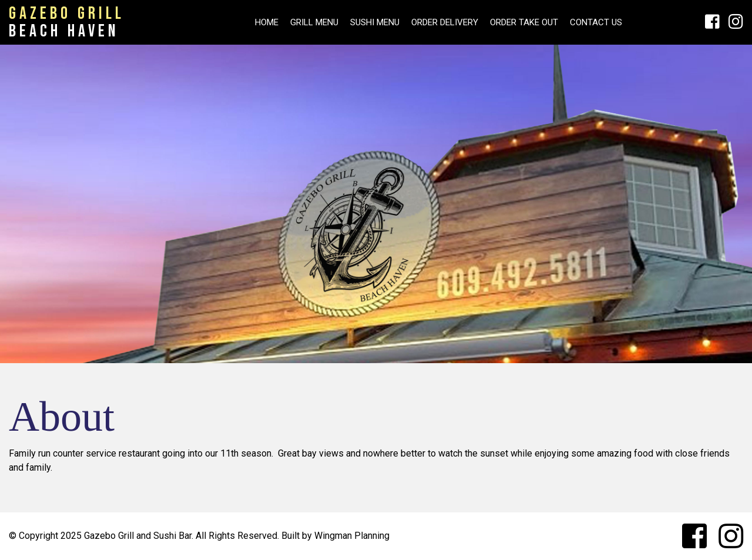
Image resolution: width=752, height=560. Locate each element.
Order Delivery (445, 22)
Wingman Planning (352, 536)
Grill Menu (314, 22)
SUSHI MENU (375, 22)
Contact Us (596, 22)
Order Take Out (524, 22)
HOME (267, 22)
